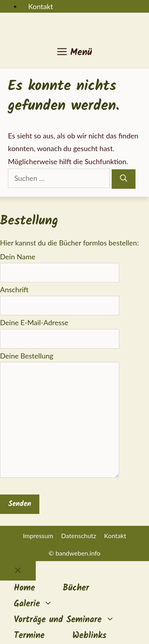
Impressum (38, 536)
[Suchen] (124, 179)
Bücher (76, 588)
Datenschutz (79, 536)
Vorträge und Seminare (71, 620)
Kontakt (41, 6)
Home (24, 588)
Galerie (40, 604)
